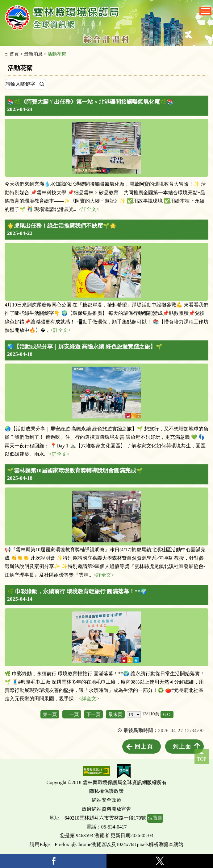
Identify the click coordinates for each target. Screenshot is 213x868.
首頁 (14, 54)
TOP (202, 759)
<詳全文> (89, 209)
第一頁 (50, 714)
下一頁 (93, 714)
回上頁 (144, 747)
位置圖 (155, 818)
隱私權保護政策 (106, 791)
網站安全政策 (106, 800)
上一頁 (72, 714)
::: (7, 54)
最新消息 (33, 54)
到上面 (182, 747)
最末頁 (115, 714)
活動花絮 (57, 54)
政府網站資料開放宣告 (106, 809)
